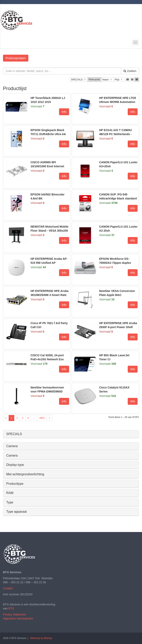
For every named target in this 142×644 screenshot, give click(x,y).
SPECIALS (79, 80)
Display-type (15, 465)
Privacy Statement (14, 614)
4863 (42, 418)
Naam (107, 80)
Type (10, 502)
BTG (11, 608)
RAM (10, 493)
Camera (12, 446)
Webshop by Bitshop (41, 638)
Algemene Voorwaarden (18, 618)
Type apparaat (16, 512)
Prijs (119, 80)
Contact (8, 588)
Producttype (15, 484)
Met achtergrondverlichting (25, 474)
